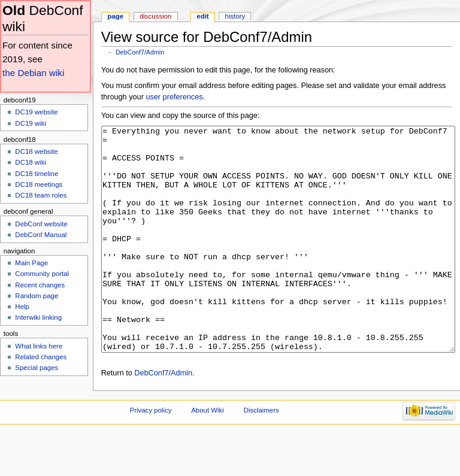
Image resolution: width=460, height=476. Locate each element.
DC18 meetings (39, 184)
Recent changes (40, 285)
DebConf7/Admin (140, 52)
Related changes (41, 357)
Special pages (37, 368)
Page (115, 16)
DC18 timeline (37, 174)
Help (22, 307)
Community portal (42, 274)
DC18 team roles (41, 195)
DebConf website (41, 224)
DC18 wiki (31, 162)
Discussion (155, 16)
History (235, 16)
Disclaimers (261, 455)
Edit (202, 16)
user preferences (174, 97)
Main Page (31, 263)
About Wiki (208, 455)
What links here (39, 346)
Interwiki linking (38, 317)
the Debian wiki (33, 73)
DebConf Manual (41, 235)
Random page (37, 296)
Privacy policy (151, 455)
